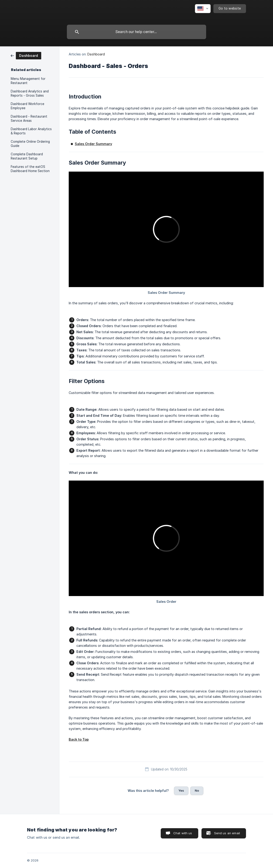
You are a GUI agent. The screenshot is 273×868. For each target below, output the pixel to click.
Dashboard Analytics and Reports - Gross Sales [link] (30, 93)
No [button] (197, 790)
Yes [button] (181, 790)
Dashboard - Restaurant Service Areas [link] (29, 119)
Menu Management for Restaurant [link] (28, 81)
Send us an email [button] (227, 833)
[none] (203, 9)
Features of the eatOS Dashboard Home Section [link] (30, 169)
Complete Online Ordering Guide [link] (30, 144)
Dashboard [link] (96, 54)
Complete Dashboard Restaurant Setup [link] (27, 156)
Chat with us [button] (183, 833)
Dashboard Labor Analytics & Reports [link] (31, 131)
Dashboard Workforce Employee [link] (27, 106)
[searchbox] (136, 32)
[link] (26, 55)
